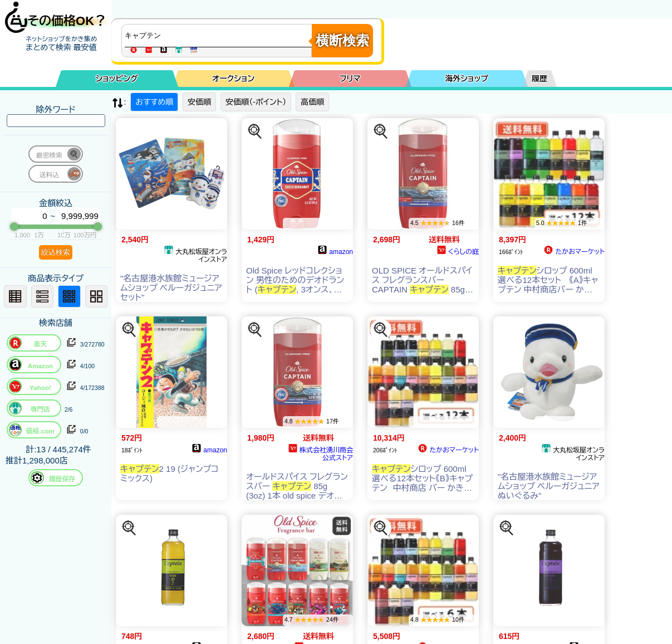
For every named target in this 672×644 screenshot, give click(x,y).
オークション (233, 79)
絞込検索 (56, 252)
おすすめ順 (154, 102)
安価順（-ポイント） (256, 102)
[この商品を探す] (255, 131)
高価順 (312, 102)
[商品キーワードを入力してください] (219, 36)
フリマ (350, 79)
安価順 (199, 102)
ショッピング (117, 79)
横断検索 (342, 40)
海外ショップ (467, 79)
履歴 (539, 79)
